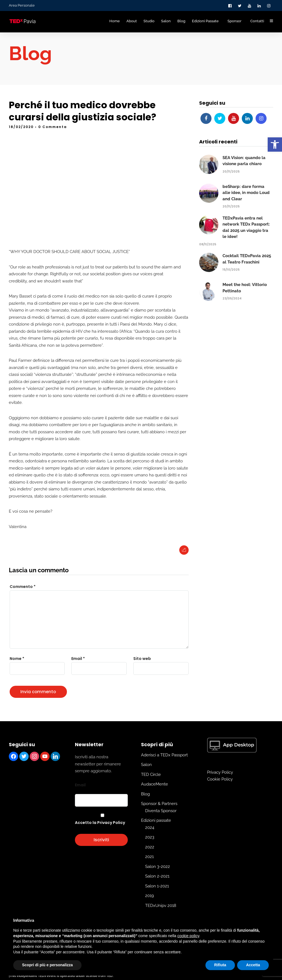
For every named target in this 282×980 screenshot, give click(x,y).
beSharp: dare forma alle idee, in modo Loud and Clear (246, 203)
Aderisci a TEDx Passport (164, 765)
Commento (23, 597)
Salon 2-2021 (157, 886)
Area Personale (22, 5)
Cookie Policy (220, 789)
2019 (150, 906)
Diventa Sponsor (161, 821)
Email (80, 795)
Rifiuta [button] (220, 965)
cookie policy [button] (188, 936)
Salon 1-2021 (157, 896)
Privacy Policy (220, 782)
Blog (145, 804)
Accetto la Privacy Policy (100, 833)
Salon (146, 775)
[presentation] (41, 698)
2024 (150, 837)
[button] (275, 145)
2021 (149, 867)
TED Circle (151, 784)
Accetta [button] (253, 965)
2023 (150, 847)
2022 (150, 857)
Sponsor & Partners (159, 814)
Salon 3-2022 (158, 876)
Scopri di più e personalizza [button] (47, 965)
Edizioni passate (156, 831)
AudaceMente (154, 794)
